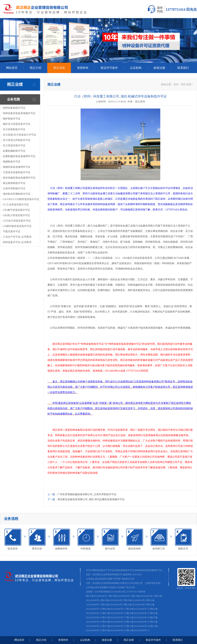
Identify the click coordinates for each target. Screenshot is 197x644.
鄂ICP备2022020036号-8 (112, 605)
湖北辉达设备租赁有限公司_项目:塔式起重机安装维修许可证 (91, 499)
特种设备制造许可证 (14, 108)
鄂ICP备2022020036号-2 (120, 596)
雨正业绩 (59, 68)
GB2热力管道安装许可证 (16, 215)
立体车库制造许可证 (14, 188)
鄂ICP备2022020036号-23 (114, 626)
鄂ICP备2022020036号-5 (112, 600)
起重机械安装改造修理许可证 (19, 156)
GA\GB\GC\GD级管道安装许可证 (21, 199)
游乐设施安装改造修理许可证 (19, 178)
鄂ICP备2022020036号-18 (138, 617)
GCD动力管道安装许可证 (17, 221)
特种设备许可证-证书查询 (17, 242)
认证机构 (136, 68)
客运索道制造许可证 (14, 183)
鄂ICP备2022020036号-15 (138, 613)
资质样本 (83, 68)
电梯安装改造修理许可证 (17, 167)
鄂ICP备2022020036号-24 (138, 626)
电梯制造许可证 (12, 162)
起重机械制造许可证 (14, 151)
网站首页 (12, 68)
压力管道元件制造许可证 (17, 140)
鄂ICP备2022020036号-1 (97, 596)
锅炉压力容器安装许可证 (17, 124)
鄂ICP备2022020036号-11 (114, 609)
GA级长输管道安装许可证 (17, 226)
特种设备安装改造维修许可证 (19, 113)
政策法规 (159, 68)
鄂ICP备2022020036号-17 (114, 617)
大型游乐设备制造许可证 (17, 172)
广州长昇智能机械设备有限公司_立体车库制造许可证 (87, 494)
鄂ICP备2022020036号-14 (114, 613)
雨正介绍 (35, 68)
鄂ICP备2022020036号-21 (138, 622)
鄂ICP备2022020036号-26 (114, 630)
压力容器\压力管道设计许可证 (20, 135)
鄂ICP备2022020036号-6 (135, 600)
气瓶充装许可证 (12, 231)
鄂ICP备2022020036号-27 (138, 630)
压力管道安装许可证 (14, 146)
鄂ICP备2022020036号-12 (138, 609)
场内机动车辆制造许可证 (17, 194)
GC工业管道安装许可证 (16, 205)
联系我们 (183, 68)
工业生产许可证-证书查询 (17, 237)
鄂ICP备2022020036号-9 (135, 605)
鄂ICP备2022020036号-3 (143, 596)
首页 (176, 84)
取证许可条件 (109, 68)
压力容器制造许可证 (14, 129)
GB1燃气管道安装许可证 (16, 210)
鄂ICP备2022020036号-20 (114, 622)
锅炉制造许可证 (12, 119)
